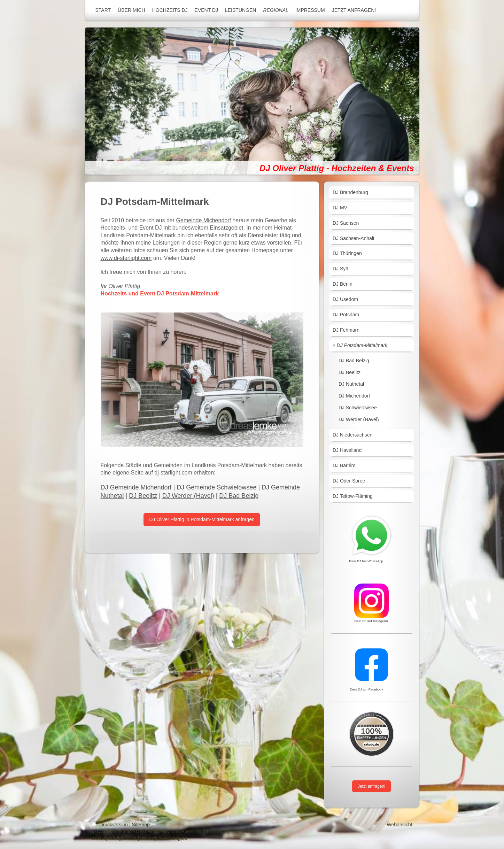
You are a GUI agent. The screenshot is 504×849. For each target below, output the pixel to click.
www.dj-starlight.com (126, 258)
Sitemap (141, 825)
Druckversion (111, 825)
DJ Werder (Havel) (188, 496)
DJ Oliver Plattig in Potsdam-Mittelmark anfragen (202, 519)
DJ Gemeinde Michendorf (136, 487)
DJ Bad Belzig (239, 496)
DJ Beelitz (143, 496)
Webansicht (400, 825)
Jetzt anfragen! (371, 786)
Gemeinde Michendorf (204, 220)
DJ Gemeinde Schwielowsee (216, 487)
